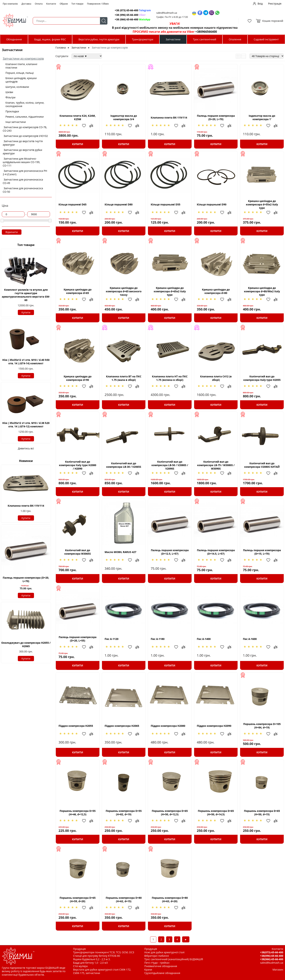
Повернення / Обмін (98, 4)
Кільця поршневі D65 (73, 204)
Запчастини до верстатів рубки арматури (22, 152)
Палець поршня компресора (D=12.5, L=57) (170, 552)
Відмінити (12, 232)
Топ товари (77, 4)
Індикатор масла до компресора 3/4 (124, 117)
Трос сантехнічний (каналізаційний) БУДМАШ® (174, 959)
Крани (148, 970)
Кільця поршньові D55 (165, 204)
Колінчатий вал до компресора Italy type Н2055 (262, 378)
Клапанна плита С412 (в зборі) (216, 378)
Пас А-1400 (204, 639)
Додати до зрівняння (93, 126)
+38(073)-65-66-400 (272, 952)
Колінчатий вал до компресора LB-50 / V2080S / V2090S (170, 465)
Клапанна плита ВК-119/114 (26, 506)
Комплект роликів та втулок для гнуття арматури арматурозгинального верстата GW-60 (26, 295)
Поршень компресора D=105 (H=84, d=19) (262, 726)
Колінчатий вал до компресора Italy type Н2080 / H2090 (78, 465)
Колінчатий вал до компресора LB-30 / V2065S (124, 465)
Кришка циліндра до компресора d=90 (78, 378)
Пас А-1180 (158, 639)
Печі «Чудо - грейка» (157, 963)
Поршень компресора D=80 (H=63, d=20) (170, 899)
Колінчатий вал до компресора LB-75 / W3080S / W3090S (216, 465)
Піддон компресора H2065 (122, 726)
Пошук (104, 21)
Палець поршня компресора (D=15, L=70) (262, 552)
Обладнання (14, 39)
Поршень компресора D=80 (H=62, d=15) (124, 899)
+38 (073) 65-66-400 (133, 10)
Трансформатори (143, 39)
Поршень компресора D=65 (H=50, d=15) (262, 813)
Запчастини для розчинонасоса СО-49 (23, 181)
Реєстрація (275, 4)
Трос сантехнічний (205, 39)
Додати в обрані (86, 126)
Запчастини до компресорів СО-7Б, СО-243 (25, 129)
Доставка (26, 4)
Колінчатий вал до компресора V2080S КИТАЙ (262, 465)
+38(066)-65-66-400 (272, 959)
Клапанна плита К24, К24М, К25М (78, 117)
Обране (64, 4)
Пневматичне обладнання (161, 966)
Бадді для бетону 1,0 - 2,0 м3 (90, 963)
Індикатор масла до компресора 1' (262, 117)
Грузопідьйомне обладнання (162, 973)
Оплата (39, 4)
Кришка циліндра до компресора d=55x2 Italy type (262, 204)
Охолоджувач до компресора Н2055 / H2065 (26, 644)
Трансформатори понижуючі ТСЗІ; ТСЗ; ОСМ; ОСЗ (104, 952)
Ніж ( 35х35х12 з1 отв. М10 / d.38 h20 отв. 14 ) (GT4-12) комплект (26, 425)
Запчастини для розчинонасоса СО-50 (23, 190)
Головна (61, 48)
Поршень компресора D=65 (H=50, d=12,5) (170, 813)
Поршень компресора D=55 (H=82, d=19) (124, 813)
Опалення (235, 39)
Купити (26, 312)
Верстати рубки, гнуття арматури (99, 39)
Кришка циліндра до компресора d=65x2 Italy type (170, 291)
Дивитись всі (26, 448)
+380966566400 (206, 32)
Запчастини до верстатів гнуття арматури (23, 143)
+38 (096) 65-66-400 (130, 15)
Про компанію (10, 4)
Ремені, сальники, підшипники (25, 117)
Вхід (260, 4)
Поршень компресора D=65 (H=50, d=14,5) (216, 813)
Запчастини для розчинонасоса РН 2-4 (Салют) (25, 173)
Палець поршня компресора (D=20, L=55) (78, 639)
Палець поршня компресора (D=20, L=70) (26, 579)
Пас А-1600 (250, 639)
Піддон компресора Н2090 (214, 726)
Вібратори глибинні (157, 956)
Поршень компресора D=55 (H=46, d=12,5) (78, 813)
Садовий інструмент (266, 39)
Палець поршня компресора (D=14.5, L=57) (216, 552)
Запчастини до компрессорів (23, 59)
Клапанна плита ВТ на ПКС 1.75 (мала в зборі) (124, 378)
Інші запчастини (16, 122)
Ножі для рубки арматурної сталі (164, 952)
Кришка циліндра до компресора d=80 (216, 291)
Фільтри (10, 97)
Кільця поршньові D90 (212, 204)
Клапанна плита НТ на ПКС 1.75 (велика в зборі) (170, 378)
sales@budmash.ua (167, 13)
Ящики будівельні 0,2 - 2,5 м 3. (92, 959)
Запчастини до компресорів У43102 (26, 136)
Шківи (9, 92)
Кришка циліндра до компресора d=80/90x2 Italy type (262, 291)
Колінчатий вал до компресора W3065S (78, 552)
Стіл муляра (80, 966)
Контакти (51, 4)
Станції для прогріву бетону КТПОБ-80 (97, 956)
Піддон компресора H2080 (168, 726)
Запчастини (173, 39)
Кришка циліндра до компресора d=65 (78, 291)
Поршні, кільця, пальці (20, 73)
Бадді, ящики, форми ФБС (50, 39)
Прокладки (12, 111)
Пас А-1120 (112, 639)
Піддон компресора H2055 (76, 726)
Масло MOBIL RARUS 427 (121, 552)
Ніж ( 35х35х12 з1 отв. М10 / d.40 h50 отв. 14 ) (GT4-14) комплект (26, 362)
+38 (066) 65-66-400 (133, 19)
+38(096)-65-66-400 (272, 956)
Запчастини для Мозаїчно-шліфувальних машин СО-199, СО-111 (21, 162)
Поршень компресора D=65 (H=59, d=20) (78, 899)
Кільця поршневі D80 (119, 204)
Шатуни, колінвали (17, 87)
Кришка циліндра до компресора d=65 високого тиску (124, 291)
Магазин (278, 970)
